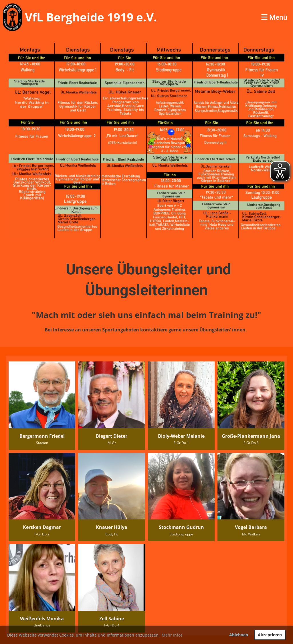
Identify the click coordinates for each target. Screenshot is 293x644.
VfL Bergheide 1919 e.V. (91, 17)
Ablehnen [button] (239, 635)
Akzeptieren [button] (270, 635)
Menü (274, 17)
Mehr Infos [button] (172, 635)
